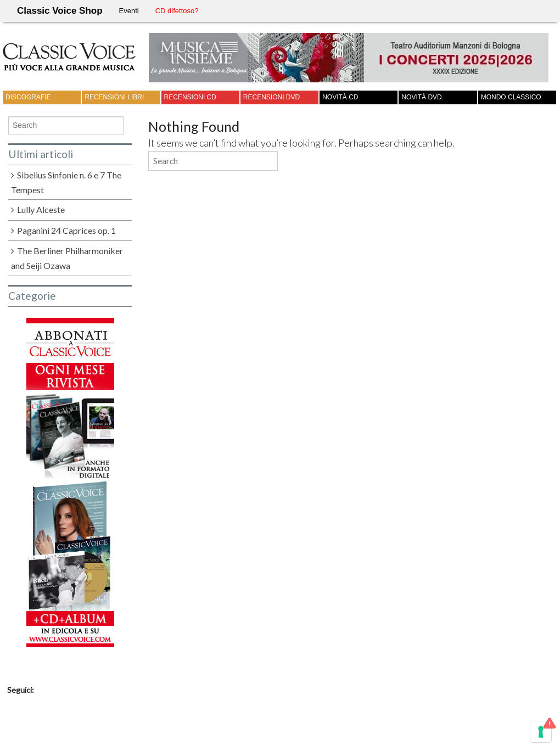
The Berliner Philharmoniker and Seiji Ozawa (67, 258)
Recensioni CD (190, 97)
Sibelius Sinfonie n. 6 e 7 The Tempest (66, 182)
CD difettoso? (177, 11)
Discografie (28, 97)
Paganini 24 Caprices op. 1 (66, 230)
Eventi (129, 11)
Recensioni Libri (114, 97)
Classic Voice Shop (60, 11)
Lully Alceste (41, 209)
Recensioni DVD (271, 97)
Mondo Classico (511, 97)
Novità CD (340, 97)
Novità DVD (421, 97)
